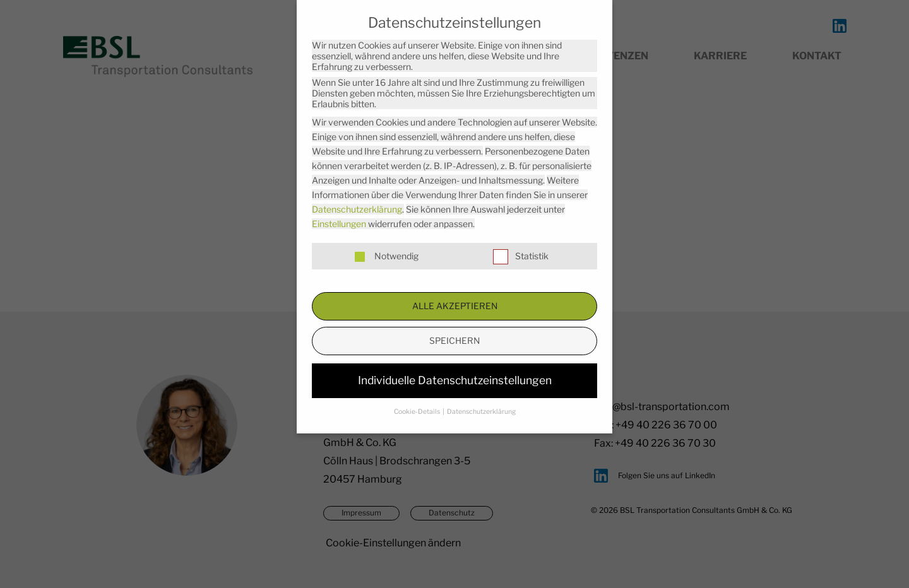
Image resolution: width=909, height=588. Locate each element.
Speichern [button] (454, 341)
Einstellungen (339, 224)
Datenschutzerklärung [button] (481, 412)
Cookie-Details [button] (418, 412)
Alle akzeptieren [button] (455, 306)
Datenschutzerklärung (357, 209)
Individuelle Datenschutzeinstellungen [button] (455, 380)
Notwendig (385, 256)
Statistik (521, 256)
